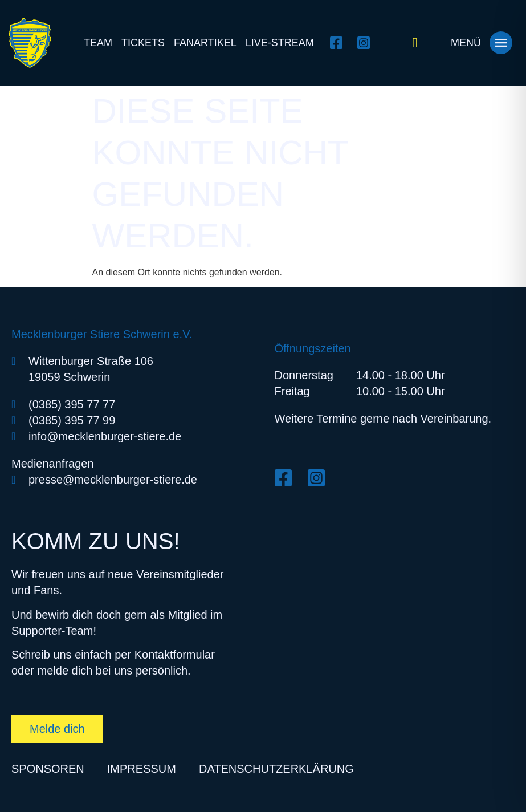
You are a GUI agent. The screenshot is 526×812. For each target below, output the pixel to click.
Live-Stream (280, 43)
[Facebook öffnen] (339, 43)
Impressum (142, 769)
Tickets (143, 43)
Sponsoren (48, 769)
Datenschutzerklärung (276, 769)
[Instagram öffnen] (367, 43)
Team (98, 43)
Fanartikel (205, 43)
